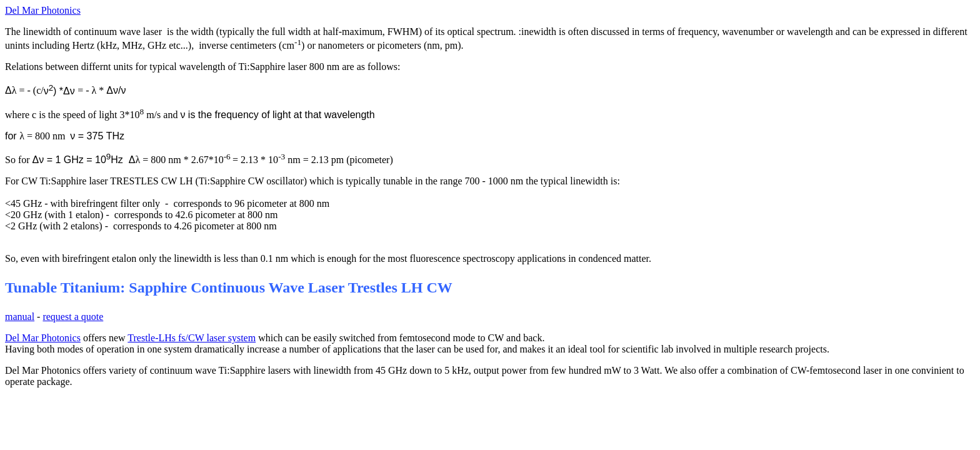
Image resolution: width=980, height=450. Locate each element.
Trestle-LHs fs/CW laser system (192, 338)
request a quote (73, 317)
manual (20, 317)
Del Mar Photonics (43, 10)
